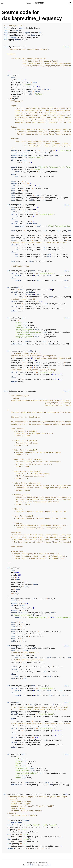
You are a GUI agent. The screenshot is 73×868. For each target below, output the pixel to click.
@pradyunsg (42, 865)
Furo (49, 865)
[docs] (67, 47)
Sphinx (32, 865)
